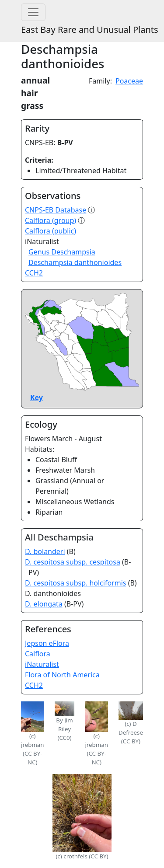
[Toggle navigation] (33, 12)
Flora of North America (62, 675)
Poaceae (129, 81)
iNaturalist (42, 664)
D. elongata (44, 604)
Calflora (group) (51, 220)
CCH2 (34, 273)
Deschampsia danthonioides (75, 262)
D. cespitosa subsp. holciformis (75, 583)
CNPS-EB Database (56, 210)
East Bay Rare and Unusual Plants (90, 30)
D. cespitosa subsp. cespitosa (73, 562)
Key (37, 397)
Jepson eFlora (47, 643)
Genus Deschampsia (62, 252)
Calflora (38, 654)
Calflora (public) (51, 231)
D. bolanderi (45, 551)
